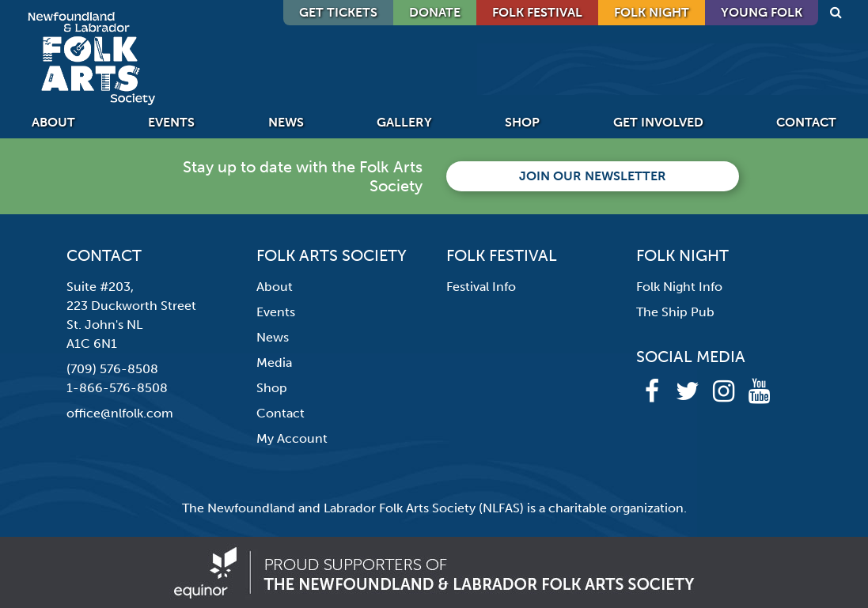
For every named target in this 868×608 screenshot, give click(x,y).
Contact (806, 122)
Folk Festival (537, 12)
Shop (522, 122)
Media (274, 363)
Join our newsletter (593, 176)
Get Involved (658, 122)
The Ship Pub (675, 312)
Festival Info (481, 287)
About (53, 122)
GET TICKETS (338, 12)
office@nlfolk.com (120, 413)
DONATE (435, 12)
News (286, 122)
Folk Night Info (679, 287)
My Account (292, 438)
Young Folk (762, 12)
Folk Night (652, 12)
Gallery (404, 122)
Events (171, 122)
